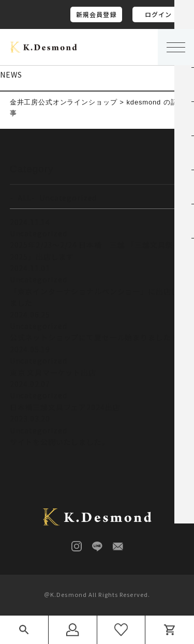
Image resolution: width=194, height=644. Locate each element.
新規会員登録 (96, 14)
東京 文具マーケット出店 (53, 372)
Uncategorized (68, 198)
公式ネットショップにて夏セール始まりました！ (94, 337)
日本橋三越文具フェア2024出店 (65, 407)
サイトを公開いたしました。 (60, 442)
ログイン (159, 14)
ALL (25, 198)
